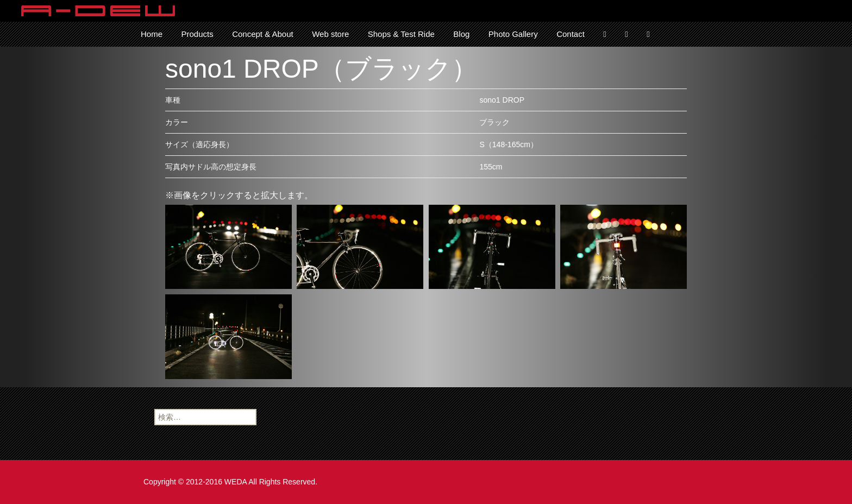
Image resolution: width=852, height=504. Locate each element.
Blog (461, 34)
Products (197, 34)
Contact (571, 34)
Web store (330, 34)
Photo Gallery (513, 34)
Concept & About (263, 34)
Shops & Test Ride (401, 34)
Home (152, 34)
